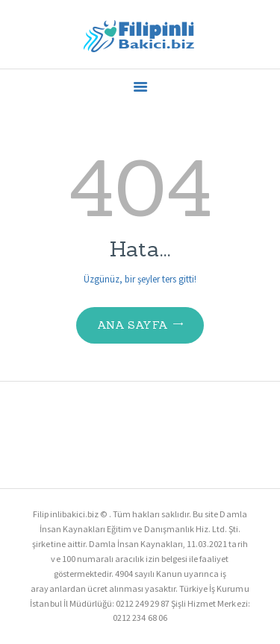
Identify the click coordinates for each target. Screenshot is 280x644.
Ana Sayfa (133, 325)
